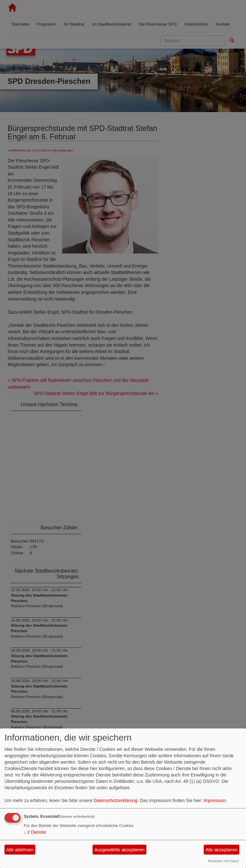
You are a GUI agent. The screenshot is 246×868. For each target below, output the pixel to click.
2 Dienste (35, 832)
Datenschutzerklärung (116, 800)
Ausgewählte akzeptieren (119, 850)
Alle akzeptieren (222, 850)
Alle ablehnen (20, 850)
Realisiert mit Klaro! (223, 861)
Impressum (215, 800)
